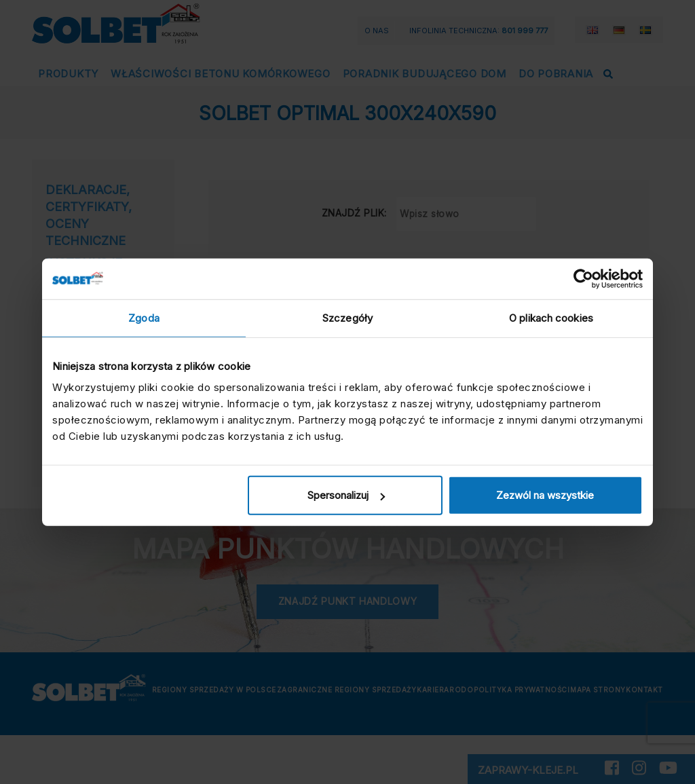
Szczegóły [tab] (347, 317)
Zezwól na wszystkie (545, 495)
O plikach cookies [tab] (551, 317)
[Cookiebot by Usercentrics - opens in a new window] (583, 278)
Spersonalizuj (346, 495)
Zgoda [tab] (144, 317)
